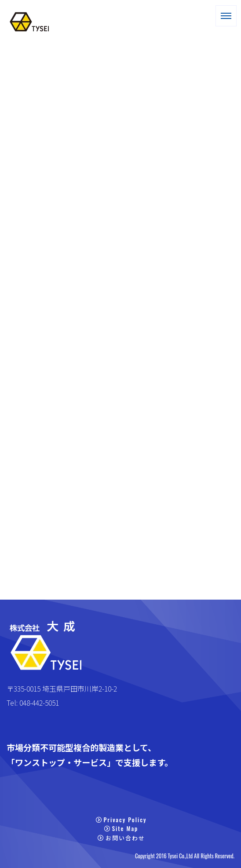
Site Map (121, 829)
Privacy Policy (121, 820)
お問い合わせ (121, 838)
